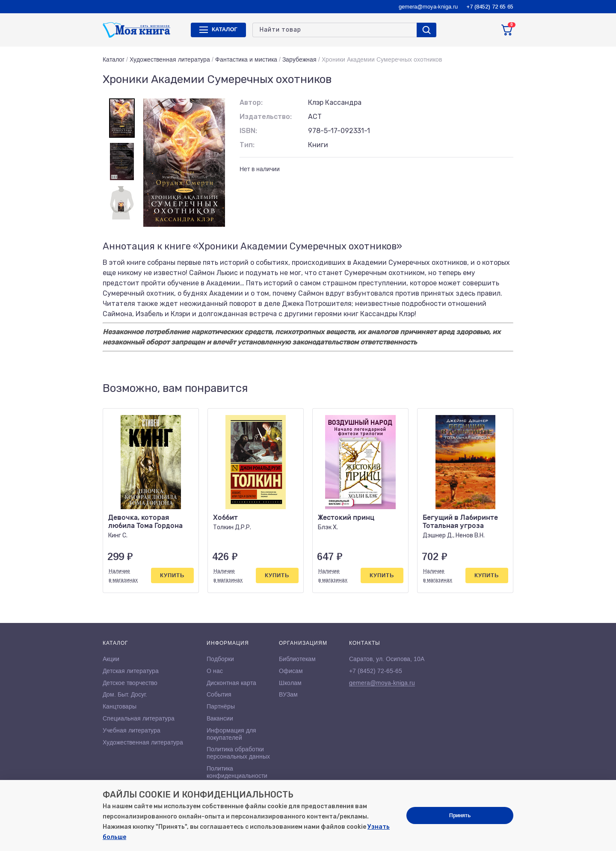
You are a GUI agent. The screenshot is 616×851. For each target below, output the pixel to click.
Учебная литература (132, 730)
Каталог (114, 59)
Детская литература (131, 671)
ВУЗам (288, 694)
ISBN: (248, 131)
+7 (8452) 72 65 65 (490, 7)
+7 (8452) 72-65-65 (376, 671)
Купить (172, 575)
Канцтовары (120, 706)
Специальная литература (139, 718)
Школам (290, 683)
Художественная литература (170, 59)
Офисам (291, 671)
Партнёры (221, 706)
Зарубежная (299, 59)
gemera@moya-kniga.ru (428, 7)
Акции (111, 659)
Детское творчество (130, 683)
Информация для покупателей (231, 734)
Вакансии (220, 718)
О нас (215, 671)
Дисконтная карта (231, 683)
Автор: (251, 102)
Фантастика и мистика (246, 59)
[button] (489, 388)
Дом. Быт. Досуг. (125, 694)
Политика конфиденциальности (237, 772)
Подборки (220, 659)
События (219, 694)
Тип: (247, 145)
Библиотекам (297, 659)
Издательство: (266, 117)
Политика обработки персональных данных (238, 753)
